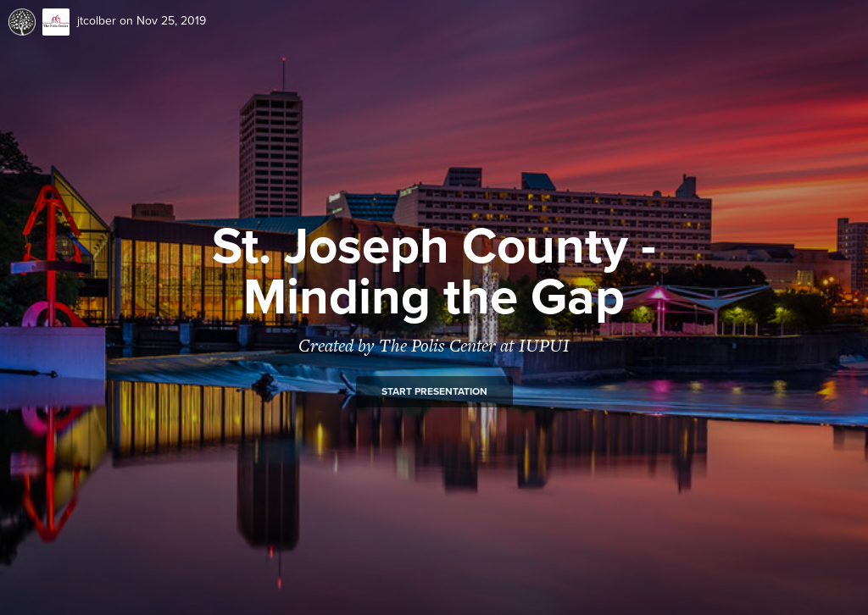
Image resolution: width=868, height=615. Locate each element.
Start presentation (434, 391)
